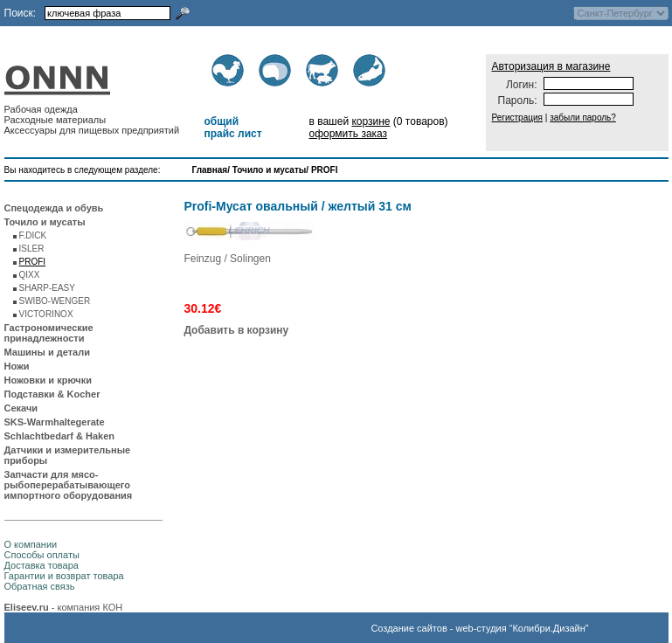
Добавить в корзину (236, 330)
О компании (31, 544)
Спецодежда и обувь (54, 208)
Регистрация (517, 118)
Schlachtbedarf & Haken (60, 436)
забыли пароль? (583, 118)
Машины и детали (47, 352)
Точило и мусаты (270, 170)
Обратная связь (40, 586)
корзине (371, 121)
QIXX (30, 275)
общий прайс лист (232, 128)
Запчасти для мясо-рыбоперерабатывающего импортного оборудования (69, 485)
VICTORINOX (46, 314)
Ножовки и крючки (48, 380)
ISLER (32, 249)
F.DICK (33, 235)
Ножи (17, 366)
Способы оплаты (42, 555)
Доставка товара (42, 565)
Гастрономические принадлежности (49, 333)
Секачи (21, 408)
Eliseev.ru (27, 607)
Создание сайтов (409, 628)
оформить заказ (348, 134)
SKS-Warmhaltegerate (55, 422)
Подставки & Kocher (52, 394)
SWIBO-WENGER (55, 301)
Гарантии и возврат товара (64, 576)
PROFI (325, 170)
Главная (210, 170)
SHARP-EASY (47, 288)
